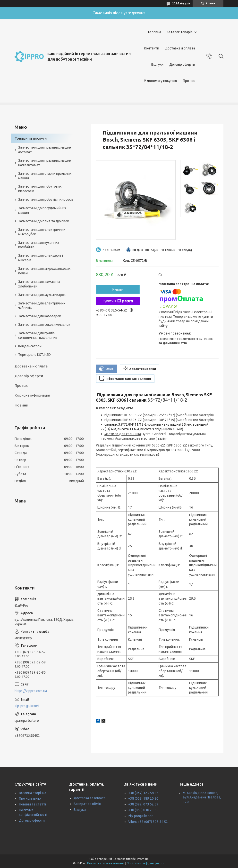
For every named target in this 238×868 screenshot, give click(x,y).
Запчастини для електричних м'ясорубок (42, 232)
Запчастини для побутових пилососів (40, 189)
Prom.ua (143, 859)
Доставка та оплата (89, 798)
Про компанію (30, 798)
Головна (155, 32)
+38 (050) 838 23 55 (143, 810)
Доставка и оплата (180, 48)
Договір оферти (182, 64)
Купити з (118, 301)
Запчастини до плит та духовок (44, 221)
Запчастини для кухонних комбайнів (39, 245)
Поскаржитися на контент (106, 863)
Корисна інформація (32, 395)
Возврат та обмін (87, 804)
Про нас (189, 81)
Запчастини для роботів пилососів (46, 199)
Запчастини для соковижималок (44, 325)
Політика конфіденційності (146, 863)
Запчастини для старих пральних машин (45, 176)
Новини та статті (32, 804)
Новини (21, 405)
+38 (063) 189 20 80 (143, 798)
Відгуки (157, 64)
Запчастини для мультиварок (42, 295)
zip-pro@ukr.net (27, 706)
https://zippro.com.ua (31, 691)
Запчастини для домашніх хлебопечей (39, 284)
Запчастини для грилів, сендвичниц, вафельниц (38, 335)
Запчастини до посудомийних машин (42, 210)
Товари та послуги (31, 138)
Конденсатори (30, 346)
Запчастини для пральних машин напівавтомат (45, 163)
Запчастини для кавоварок (40, 316)
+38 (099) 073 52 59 (143, 804)
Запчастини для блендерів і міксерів (41, 258)
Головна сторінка (33, 793)
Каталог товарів (180, 32)
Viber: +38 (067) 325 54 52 (148, 822)
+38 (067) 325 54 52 (143, 793)
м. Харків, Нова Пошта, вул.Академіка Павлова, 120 (202, 797)
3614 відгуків (181, 3)
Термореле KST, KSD (34, 355)
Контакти (152, 48)
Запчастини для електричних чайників (42, 306)
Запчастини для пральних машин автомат (45, 150)
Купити (118, 289)
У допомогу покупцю (161, 81)
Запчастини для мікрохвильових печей (44, 271)
